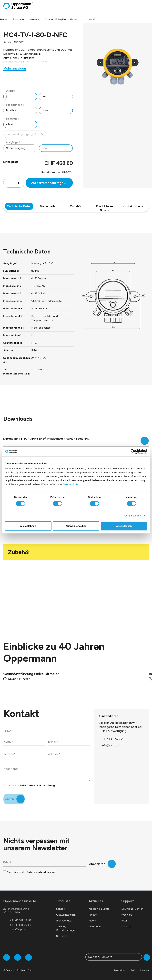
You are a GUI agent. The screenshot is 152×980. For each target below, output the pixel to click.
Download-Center (132, 909)
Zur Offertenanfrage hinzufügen (52, 183)
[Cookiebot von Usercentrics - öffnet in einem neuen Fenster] (133, 452)
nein (45, 96)
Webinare (127, 915)
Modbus (11, 110)
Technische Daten (19, 206)
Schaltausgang (16, 148)
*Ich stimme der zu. (33, 785)
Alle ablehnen (28, 526)
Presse (93, 915)
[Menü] (148, 6)
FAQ (124, 921)
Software (62, 936)
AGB (133, 970)
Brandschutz (64, 921)
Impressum (145, 970)
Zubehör (76, 206)
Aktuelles (96, 901)
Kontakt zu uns (133, 206)
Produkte (63, 901)
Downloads (48, 206)
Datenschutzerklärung (41, 785)
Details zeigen (133, 516)
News (92, 921)
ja (7, 96)
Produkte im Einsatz (104, 207)
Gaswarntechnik (66, 915)
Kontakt (126, 926)
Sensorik (61, 909)
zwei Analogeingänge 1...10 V (26, 135)
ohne (45, 110)
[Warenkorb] (145, 6)
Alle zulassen (124, 526)
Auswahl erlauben (76, 526)
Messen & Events (99, 909)
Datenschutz (71, 484)
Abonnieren (97, 864)
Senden (9, 799)
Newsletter (96, 926)
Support (128, 901)
